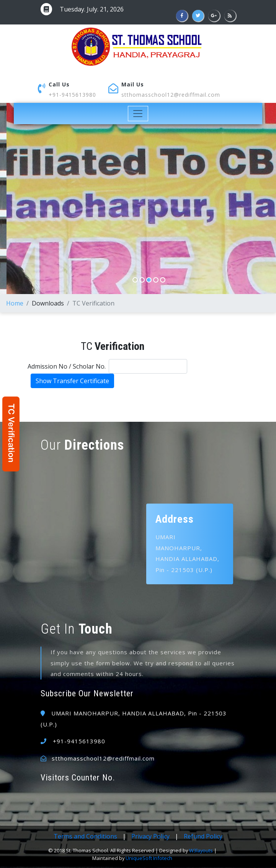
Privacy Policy (150, 836)
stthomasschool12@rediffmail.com (171, 95)
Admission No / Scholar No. (67, 366)
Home (15, 303)
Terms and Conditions (85, 836)
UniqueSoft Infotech (149, 858)
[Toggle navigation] (138, 114)
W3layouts (201, 850)
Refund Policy (203, 836)
